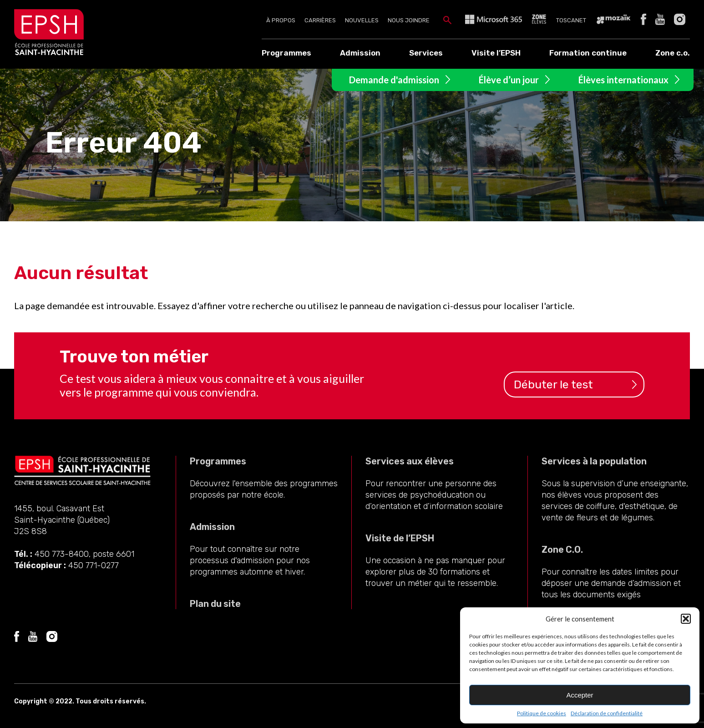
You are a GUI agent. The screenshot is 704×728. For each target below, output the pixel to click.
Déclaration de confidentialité (607, 713)
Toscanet (571, 20)
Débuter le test (553, 384)
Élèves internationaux (623, 80)
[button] (686, 619)
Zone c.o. (673, 53)
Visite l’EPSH (496, 53)
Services (426, 53)
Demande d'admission (394, 80)
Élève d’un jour (509, 80)
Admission (360, 53)
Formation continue (588, 53)
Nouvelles (362, 20)
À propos (281, 20)
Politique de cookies (542, 713)
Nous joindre (409, 20)
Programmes (286, 53)
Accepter (580, 695)
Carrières (320, 20)
